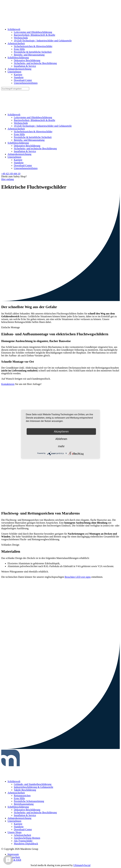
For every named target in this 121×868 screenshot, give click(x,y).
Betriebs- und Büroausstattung (29, 55)
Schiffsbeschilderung (18, 58)
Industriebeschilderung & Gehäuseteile (34, 787)
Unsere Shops (14, 832)
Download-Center (23, 80)
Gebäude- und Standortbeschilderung (33, 784)
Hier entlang (8, 179)
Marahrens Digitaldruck (26, 844)
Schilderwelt (14, 29)
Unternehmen (14, 72)
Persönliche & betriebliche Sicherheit (33, 52)
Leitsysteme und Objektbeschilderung (33, 32)
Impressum (13, 854)
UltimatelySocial (82, 865)
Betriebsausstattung (24, 804)
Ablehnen (61, 439)
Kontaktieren (8, 384)
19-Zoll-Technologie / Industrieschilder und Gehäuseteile (43, 41)
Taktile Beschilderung (25, 790)
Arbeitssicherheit (16, 43)
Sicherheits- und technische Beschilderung (35, 63)
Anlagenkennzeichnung (19, 69)
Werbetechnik (21, 38)
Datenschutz (14, 857)
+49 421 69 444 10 (11, 174)
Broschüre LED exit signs (78, 577)
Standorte (19, 77)
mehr (61, 446)
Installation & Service (25, 66)
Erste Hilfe (19, 49)
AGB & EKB (14, 860)
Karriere (18, 75)
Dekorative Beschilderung (27, 60)
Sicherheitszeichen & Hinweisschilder (33, 46)
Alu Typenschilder (23, 841)
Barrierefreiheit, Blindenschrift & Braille (35, 35)
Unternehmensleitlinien (26, 83)
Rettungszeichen (22, 796)
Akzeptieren (61, 431)
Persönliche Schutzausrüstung (29, 801)
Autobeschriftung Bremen (27, 838)
